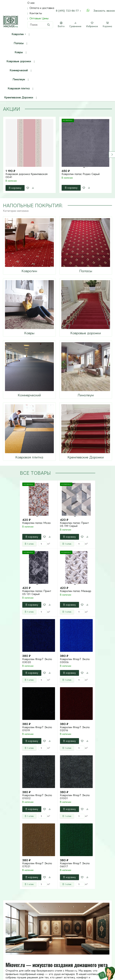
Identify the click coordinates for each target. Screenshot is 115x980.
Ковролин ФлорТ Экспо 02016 (75, 729)
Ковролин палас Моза (36, 523)
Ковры (19, 52)
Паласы (19, 43)
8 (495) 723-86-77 (67, 11)
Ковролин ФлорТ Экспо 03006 (75, 661)
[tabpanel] (57, 155)
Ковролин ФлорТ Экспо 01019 (37, 729)
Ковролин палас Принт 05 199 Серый (74, 524)
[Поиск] (40, 25)
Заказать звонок (104, 11)
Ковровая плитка (19, 88)
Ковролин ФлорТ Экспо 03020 (37, 661)
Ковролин (18, 34)
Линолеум (19, 79)
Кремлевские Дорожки (19, 98)
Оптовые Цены (39, 18)
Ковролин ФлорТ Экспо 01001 (75, 797)
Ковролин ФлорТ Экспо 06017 (75, 865)
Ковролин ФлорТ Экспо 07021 (37, 865)
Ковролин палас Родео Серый (81, 174)
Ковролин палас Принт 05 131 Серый (37, 593)
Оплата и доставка (42, 8)
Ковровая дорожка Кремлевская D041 (27, 176)
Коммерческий (19, 70)
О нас (31, 3)
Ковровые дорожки (19, 61)
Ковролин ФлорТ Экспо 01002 (37, 797)
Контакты (36, 13)
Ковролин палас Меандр (76, 591)
